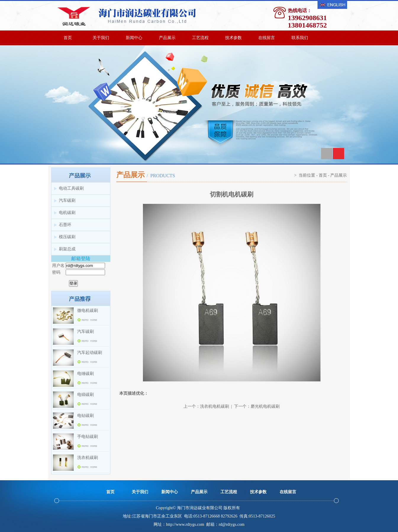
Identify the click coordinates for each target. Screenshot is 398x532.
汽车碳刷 (67, 200)
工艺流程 (200, 38)
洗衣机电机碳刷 (215, 406)
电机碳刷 (67, 213)
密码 (56, 272)
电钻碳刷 (86, 416)
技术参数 (233, 38)
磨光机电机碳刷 (265, 406)
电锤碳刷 (86, 374)
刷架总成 (67, 249)
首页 (68, 38)
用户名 (58, 266)
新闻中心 (134, 38)
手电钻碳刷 (88, 437)
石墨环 (65, 225)
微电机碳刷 (88, 311)
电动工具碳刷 (71, 188)
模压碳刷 (67, 237)
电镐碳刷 (86, 395)
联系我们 (300, 38)
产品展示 (167, 38)
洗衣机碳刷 (88, 458)
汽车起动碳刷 (90, 353)
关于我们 (101, 38)
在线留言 (267, 38)
